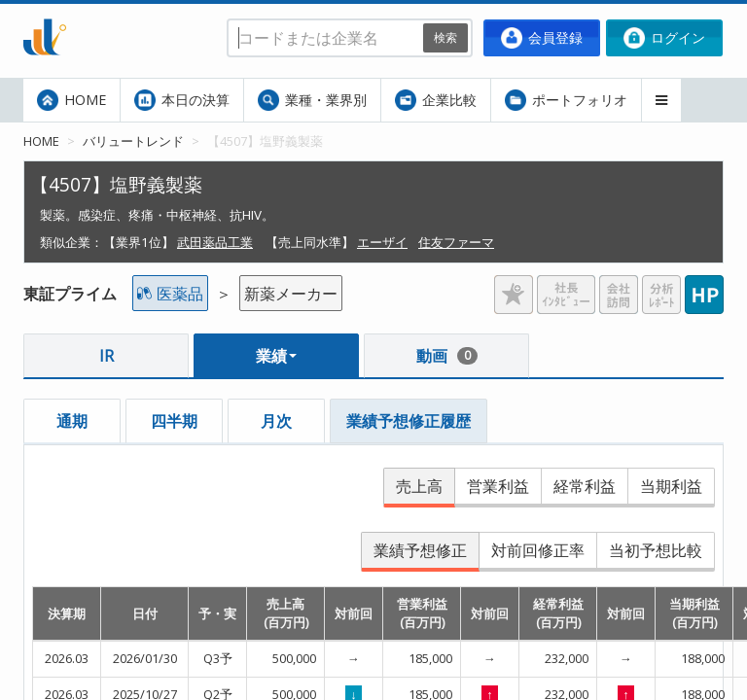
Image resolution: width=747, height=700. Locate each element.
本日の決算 (182, 100)
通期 (72, 421)
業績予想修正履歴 (409, 421)
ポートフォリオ (566, 100)
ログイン (664, 38)
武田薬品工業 (215, 242)
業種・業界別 (312, 100)
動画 (447, 356)
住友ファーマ (456, 242)
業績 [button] (276, 356)
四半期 (174, 421)
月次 (276, 421)
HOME (71, 100)
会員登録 (542, 38)
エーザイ (382, 242)
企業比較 (436, 100)
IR (107, 356)
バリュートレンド (133, 141)
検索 (445, 37)
